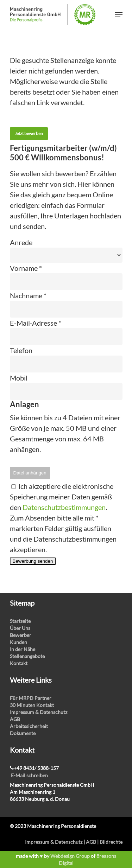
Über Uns (20, 628)
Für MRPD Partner (31, 698)
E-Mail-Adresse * (36, 323)
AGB (15, 719)
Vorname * (26, 268)
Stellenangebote (27, 656)
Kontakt (19, 663)
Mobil (19, 378)
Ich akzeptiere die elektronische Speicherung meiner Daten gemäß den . (62, 497)
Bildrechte (111, 842)
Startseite (20, 621)
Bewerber (21, 635)
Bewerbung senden (33, 561)
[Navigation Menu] (119, 15)
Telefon (21, 350)
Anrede (21, 242)
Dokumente (23, 733)
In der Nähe (23, 649)
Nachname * (28, 295)
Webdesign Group (70, 856)
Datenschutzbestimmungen (64, 507)
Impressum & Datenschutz (39, 712)
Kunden (18, 642)
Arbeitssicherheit (29, 726)
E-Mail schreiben (29, 775)
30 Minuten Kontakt (32, 705)
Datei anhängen (30, 473)
